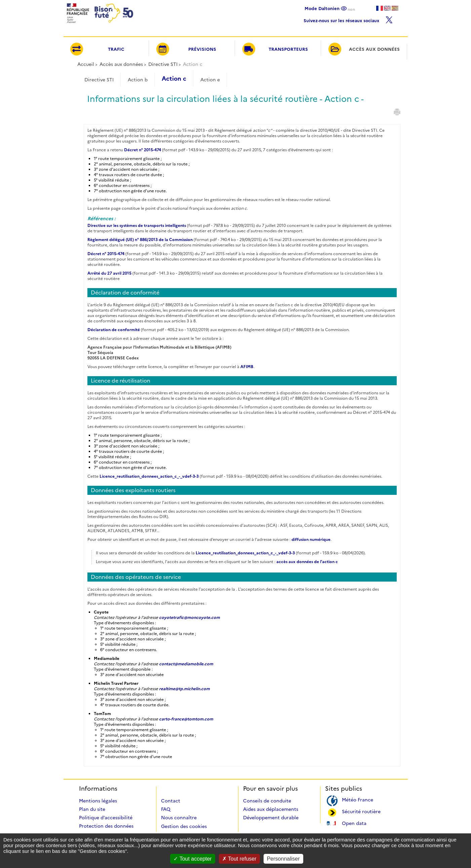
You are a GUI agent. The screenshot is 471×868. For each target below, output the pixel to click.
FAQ (166, 809)
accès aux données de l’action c (307, 562)
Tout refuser (239, 859)
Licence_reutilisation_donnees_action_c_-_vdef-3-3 (149, 476)
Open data (354, 823)
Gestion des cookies (184, 826)
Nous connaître (179, 818)
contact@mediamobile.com (186, 664)
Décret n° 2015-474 (143, 150)
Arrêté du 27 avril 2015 (109, 273)
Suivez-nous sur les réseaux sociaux (348, 19)
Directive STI (163, 64)
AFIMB (247, 367)
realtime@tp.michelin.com (184, 689)
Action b (138, 80)
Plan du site (92, 809)
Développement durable (271, 818)
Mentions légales (98, 801)
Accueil (86, 64)
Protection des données (106, 826)
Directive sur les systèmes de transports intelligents (137, 225)
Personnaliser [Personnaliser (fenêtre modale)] (283, 859)
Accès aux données (121, 64)
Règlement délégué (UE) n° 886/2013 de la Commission (140, 240)
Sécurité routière (361, 811)
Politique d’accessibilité (106, 818)
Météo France (358, 799)
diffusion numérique (311, 539)
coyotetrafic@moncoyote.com (189, 617)
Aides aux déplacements (271, 809)
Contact (171, 801)
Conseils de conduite (267, 801)
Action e (210, 80)
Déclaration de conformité (114, 330)
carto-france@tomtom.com (186, 719)
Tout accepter (192, 859)
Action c (174, 79)
